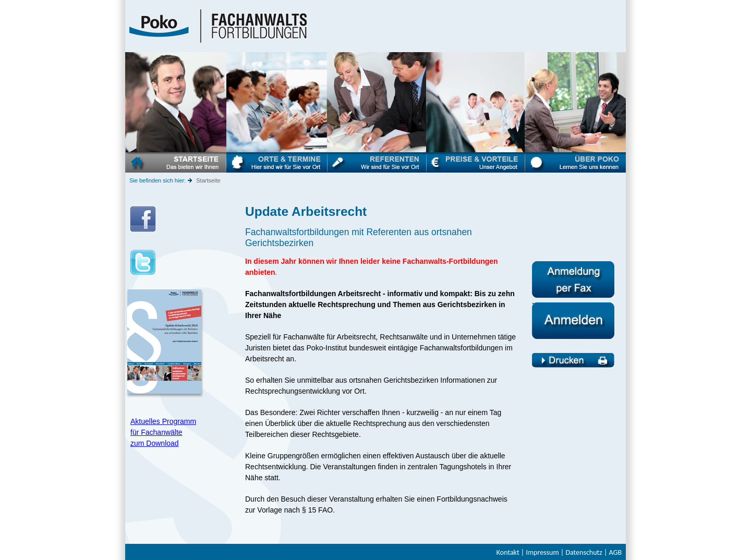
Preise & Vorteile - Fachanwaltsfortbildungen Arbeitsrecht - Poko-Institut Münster (476, 162)
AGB (615, 552)
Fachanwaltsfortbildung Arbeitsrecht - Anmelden (573, 308)
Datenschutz (584, 552)
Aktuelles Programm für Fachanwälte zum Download (163, 432)
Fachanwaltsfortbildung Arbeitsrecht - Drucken (573, 359)
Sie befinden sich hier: (158, 180)
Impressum (542, 552)
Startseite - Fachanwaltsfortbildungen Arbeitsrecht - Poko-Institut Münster (176, 162)
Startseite (208, 180)
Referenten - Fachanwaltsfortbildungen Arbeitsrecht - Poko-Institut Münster (377, 162)
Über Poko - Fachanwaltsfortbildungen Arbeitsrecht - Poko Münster (576, 162)
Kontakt (508, 552)
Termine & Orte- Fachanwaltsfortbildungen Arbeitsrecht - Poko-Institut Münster (277, 162)
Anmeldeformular (573, 264)
